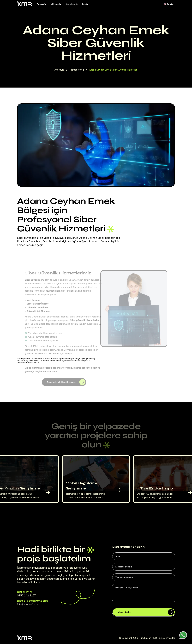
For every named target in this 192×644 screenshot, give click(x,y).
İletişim (85, 4)
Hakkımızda (55, 4)
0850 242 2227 (26, 596)
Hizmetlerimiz (71, 4)
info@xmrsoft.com (28, 604)
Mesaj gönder (146, 612)
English (169, 4)
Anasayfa (41, 4)
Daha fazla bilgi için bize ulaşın (67, 382)
